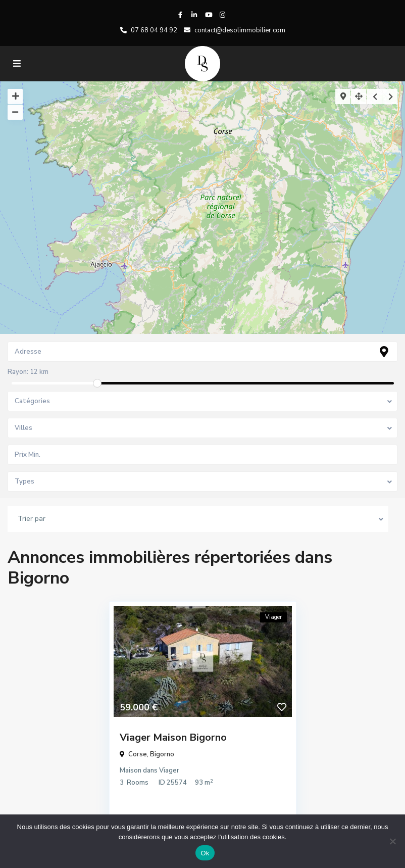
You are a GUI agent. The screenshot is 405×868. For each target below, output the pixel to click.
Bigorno (162, 754)
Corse (138, 754)
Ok (205, 853)
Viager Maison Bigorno (173, 737)
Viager (169, 770)
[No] (392, 841)
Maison (131, 770)
